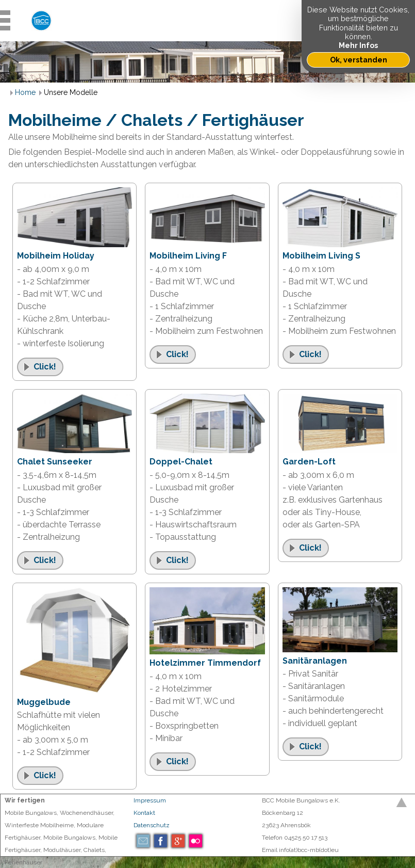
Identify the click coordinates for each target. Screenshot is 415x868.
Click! (45, 367)
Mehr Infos (358, 45)
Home (25, 92)
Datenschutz (152, 825)
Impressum (150, 800)
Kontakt (144, 813)
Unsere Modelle (71, 92)
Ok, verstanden (359, 60)
